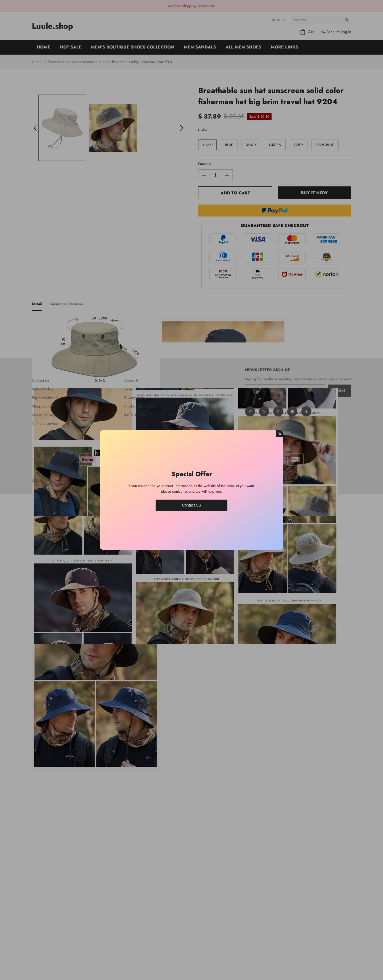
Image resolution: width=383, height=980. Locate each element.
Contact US (191, 505)
